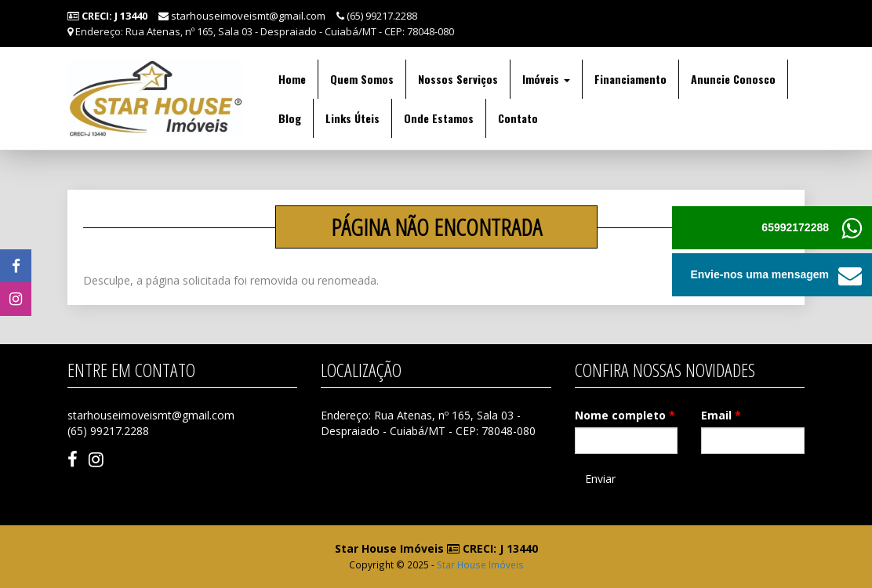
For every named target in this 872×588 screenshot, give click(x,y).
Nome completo (625, 415)
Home (292, 79)
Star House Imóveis (480, 564)
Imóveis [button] (546, 79)
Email (721, 415)
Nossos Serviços (458, 79)
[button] (850, 275)
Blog (290, 118)
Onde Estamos (439, 118)
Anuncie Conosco (733, 79)
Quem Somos (362, 79)
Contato (518, 118)
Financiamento (630, 79)
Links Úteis (352, 118)
